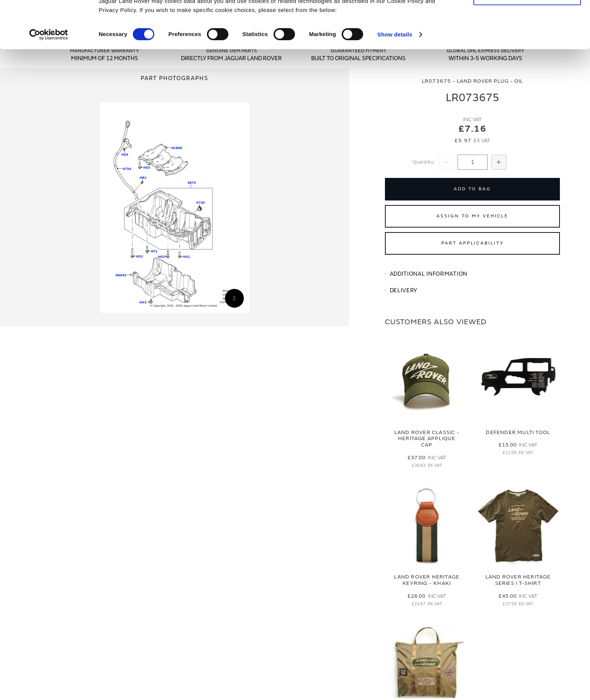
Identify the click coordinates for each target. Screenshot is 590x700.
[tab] (472, 274)
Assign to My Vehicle (472, 216)
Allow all (527, 18)
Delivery (404, 291)
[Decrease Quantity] (446, 162)
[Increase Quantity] (499, 162)
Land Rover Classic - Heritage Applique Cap (427, 439)
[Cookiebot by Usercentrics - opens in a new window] (49, 79)
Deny (527, 40)
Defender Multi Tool (518, 432)
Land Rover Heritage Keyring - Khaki (427, 580)
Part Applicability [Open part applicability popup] (473, 243)
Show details (395, 79)
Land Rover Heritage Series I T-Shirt (518, 580)
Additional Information (429, 274)
